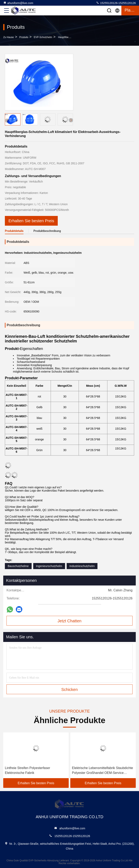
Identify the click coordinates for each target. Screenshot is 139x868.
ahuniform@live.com (18, 3)
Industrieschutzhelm (82, 566)
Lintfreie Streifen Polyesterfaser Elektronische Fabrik (27, 770)
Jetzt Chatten (69, 621)
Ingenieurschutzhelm (49, 566)
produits (24, 37)
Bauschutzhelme (18, 566)
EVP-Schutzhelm (43, 37)
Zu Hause (9, 37)
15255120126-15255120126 (116, 3)
